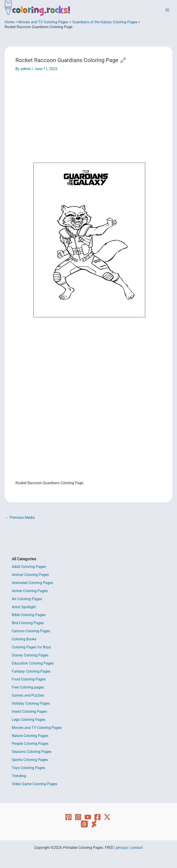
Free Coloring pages (28, 687)
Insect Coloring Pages (29, 712)
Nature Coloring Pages (30, 736)
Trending (19, 776)
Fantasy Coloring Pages (31, 671)
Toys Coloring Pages (28, 768)
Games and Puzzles (28, 695)
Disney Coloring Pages (30, 655)
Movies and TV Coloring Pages (37, 728)
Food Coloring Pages (29, 679)
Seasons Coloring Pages (32, 752)
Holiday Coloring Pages (31, 704)
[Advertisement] (89, 108)
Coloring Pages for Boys (31, 647)
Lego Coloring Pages (29, 720)
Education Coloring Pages (33, 663)
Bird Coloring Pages (28, 623)
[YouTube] (88, 817)
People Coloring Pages (30, 744)
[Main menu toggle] (167, 10)
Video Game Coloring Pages (34, 784)
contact (137, 848)
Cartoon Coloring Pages (31, 631)
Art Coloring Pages (27, 599)
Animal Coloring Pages (30, 575)
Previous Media (20, 518)
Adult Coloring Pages (29, 567)
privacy (122, 848)
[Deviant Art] (94, 824)
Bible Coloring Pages (29, 615)
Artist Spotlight (24, 607)
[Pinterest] (68, 817)
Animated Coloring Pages (32, 583)
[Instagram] (78, 817)
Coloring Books (24, 639)
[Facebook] (97, 817)
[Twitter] (107, 817)
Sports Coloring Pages (30, 760)
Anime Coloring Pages (30, 591)
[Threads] (84, 824)
